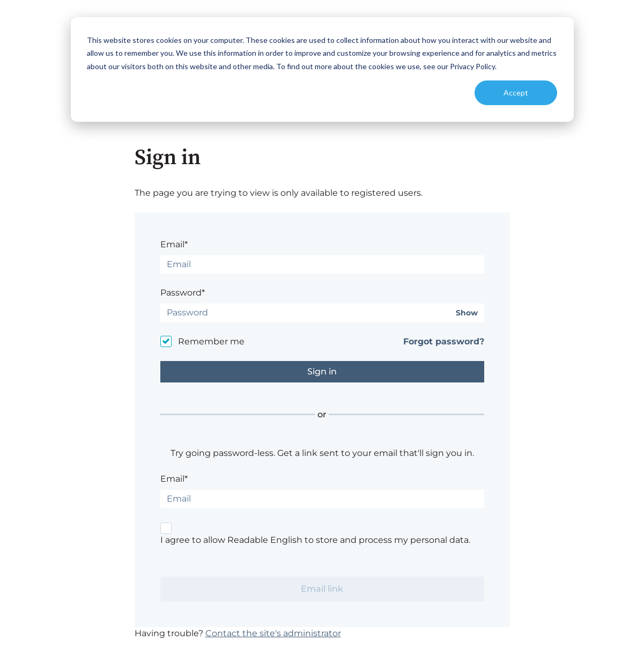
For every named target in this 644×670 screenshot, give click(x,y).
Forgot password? (444, 341)
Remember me (211, 341)
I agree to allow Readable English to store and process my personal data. (315, 540)
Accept (516, 93)
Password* (183, 293)
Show (467, 313)
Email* (174, 244)
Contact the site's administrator (273, 633)
